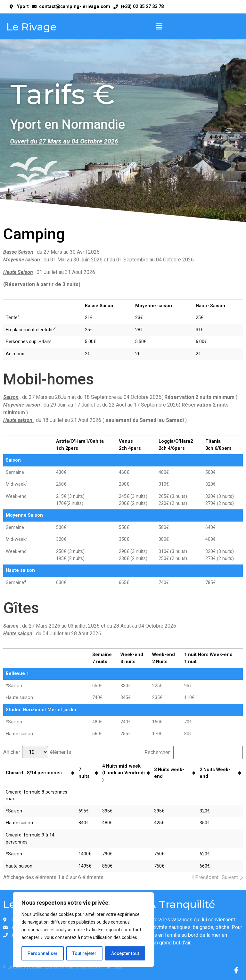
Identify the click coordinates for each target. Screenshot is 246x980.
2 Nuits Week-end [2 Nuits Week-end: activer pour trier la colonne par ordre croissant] (215, 773)
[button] (159, 27)
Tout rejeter (84, 953)
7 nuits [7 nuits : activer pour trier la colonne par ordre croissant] (84, 773)
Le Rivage (31, 27)
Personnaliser (43, 953)
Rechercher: (194, 753)
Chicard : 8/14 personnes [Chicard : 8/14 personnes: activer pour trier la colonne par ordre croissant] (34, 773)
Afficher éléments (37, 752)
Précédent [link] (207, 877)
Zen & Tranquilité (171, 904)
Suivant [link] (230, 877)
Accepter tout (125, 953)
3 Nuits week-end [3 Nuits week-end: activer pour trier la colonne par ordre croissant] (169, 773)
